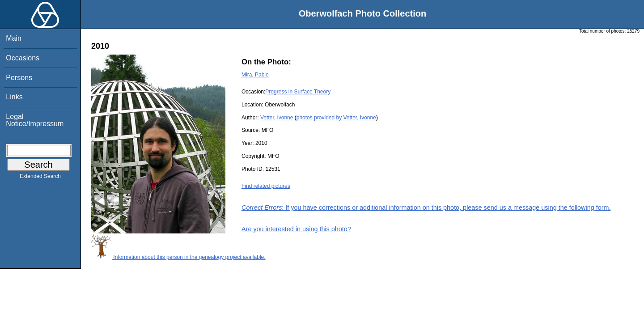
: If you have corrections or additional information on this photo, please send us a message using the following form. (426, 208)
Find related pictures (266, 186)
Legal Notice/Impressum (35, 120)
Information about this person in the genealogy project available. (178, 257)
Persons (19, 78)
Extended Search (40, 178)
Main (14, 38)
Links (14, 97)
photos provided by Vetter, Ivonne (336, 118)
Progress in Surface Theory (298, 92)
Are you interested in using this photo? (296, 229)
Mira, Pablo (255, 75)
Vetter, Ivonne (277, 118)
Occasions (23, 58)
